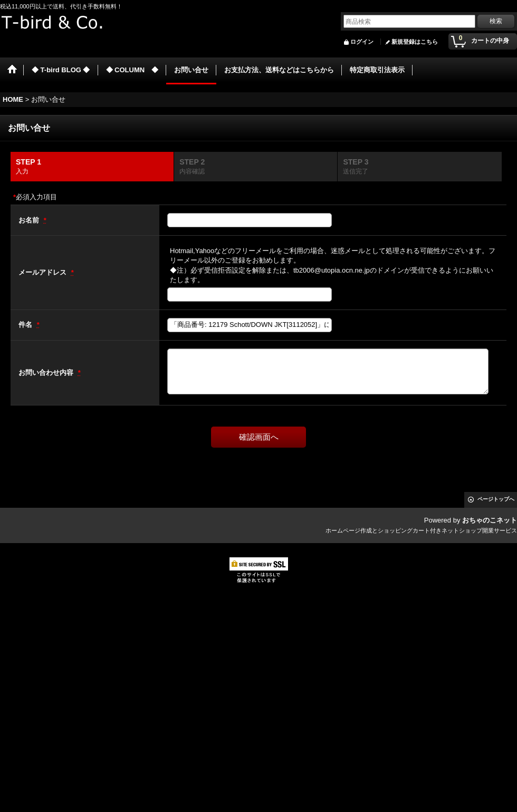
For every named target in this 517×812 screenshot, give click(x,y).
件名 (26, 325)
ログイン (362, 42)
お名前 (30, 220)
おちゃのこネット (490, 520)
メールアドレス (44, 272)
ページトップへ (496, 499)
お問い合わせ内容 (47, 373)
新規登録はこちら (415, 42)
